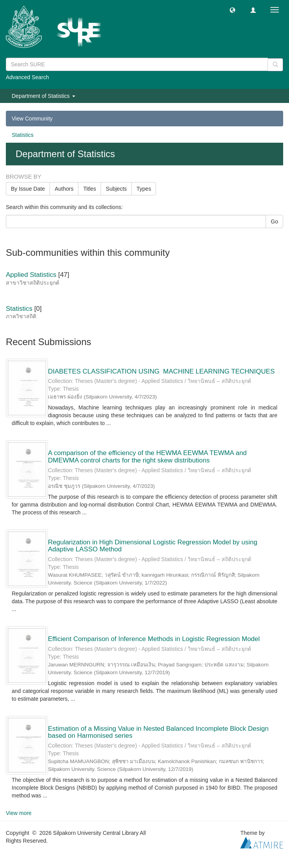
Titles (90, 189)
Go (274, 221)
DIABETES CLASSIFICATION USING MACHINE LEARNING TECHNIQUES (161, 371)
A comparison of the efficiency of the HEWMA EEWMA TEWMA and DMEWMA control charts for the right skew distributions (147, 457)
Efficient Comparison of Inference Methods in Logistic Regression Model (154, 639)
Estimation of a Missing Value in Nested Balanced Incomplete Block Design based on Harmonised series (158, 732)
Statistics (23, 135)
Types (144, 189)
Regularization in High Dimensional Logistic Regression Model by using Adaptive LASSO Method (153, 546)
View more (19, 813)
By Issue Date (28, 189)
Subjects (116, 189)
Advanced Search (27, 77)
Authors (64, 189)
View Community (32, 119)
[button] (232, 10)
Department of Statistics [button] (43, 96)
